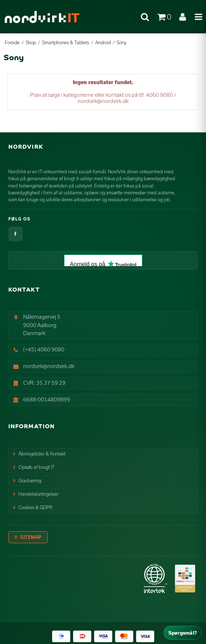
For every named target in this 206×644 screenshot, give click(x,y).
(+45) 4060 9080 (44, 349)
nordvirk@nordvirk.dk (49, 366)
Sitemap (31, 537)
